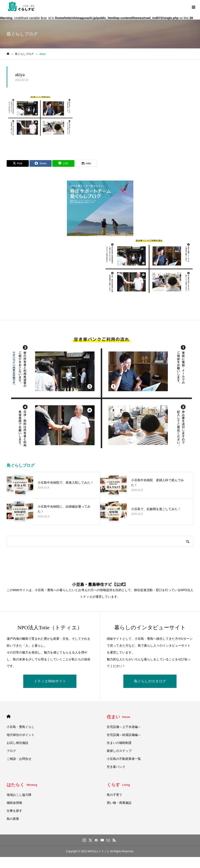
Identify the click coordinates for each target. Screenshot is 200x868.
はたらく (22, 785)
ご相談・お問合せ (19, 759)
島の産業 (13, 819)
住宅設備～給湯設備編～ (124, 735)
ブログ (11, 751)
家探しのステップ (119, 751)
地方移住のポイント (21, 735)
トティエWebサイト (50, 681)
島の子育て (115, 795)
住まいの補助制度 (119, 743)
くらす (118, 785)
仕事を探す (14, 811)
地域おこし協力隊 (19, 795)
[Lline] (63, 163)
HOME (9, 716)
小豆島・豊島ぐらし (21, 727)
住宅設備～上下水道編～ (124, 727)
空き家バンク (116, 767)
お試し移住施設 (17, 743)
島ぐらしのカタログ (150, 681)
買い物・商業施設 (119, 803)
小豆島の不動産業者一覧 (124, 759)
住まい (119, 717)
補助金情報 (14, 803)
